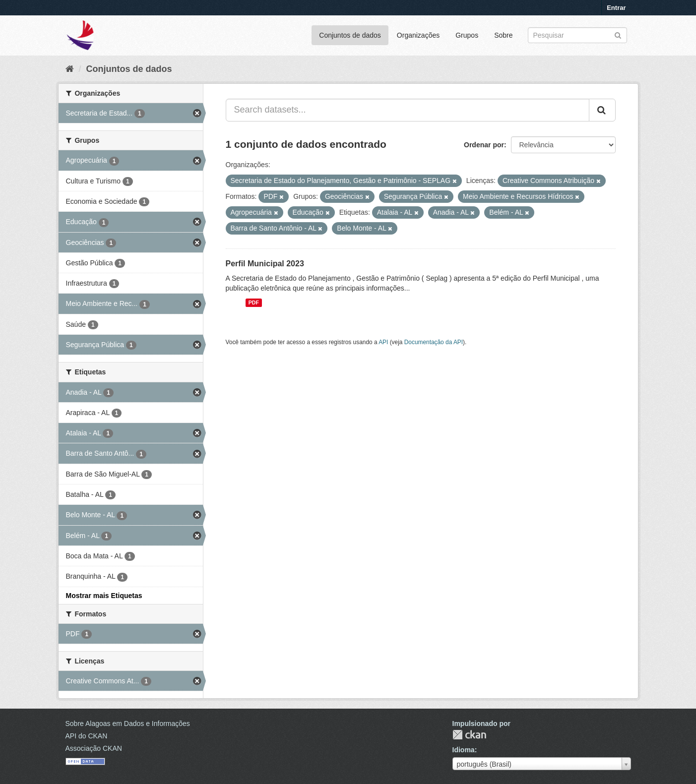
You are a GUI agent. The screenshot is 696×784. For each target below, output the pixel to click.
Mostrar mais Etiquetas (104, 596)
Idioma (464, 750)
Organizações (418, 35)
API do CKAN (87, 736)
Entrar (616, 8)
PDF (254, 302)
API (383, 342)
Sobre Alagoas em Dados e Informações (128, 724)
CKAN (469, 735)
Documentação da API (434, 342)
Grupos (467, 35)
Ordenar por (484, 145)
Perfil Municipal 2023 (265, 264)
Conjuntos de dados (350, 35)
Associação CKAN (94, 748)
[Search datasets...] (408, 110)
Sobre (503, 35)
